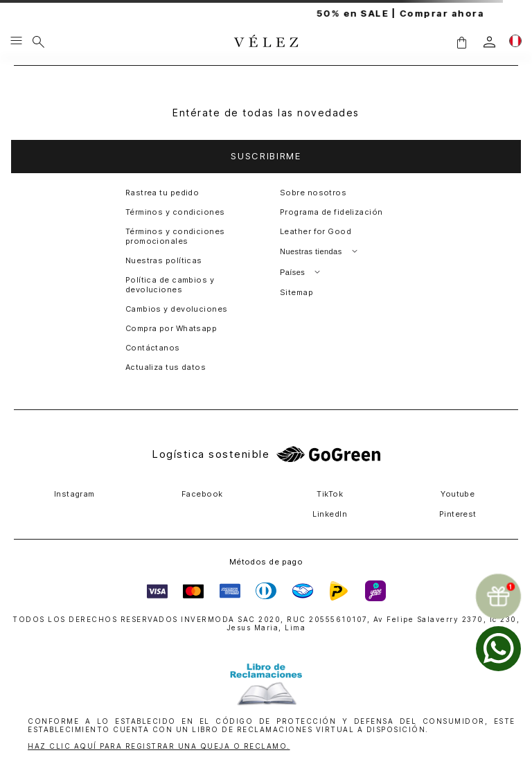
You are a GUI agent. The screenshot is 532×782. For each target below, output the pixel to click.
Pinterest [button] (458, 514)
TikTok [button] (330, 494)
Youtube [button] (458, 494)
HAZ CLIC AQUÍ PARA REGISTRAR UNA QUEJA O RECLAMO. (159, 746)
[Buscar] (38, 42)
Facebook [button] (202, 494)
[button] (461, 42)
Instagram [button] (74, 494)
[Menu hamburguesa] (16, 42)
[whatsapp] (498, 649)
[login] (489, 42)
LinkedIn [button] (330, 514)
